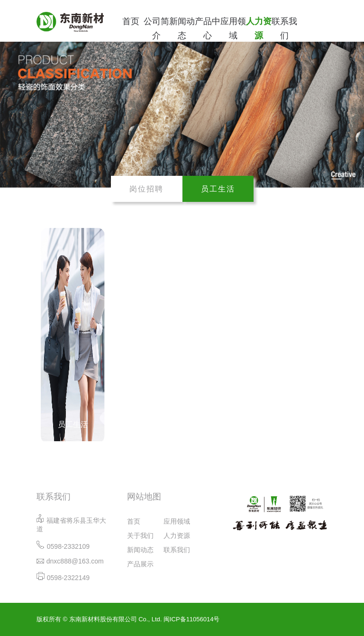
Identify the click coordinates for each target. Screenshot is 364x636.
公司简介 (156, 28)
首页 (131, 21)
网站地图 (144, 497)
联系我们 (284, 28)
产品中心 (208, 28)
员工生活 (218, 189)
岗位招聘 (146, 189)
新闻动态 (182, 28)
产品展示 (140, 564)
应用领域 (233, 28)
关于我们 (140, 536)
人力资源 (259, 28)
